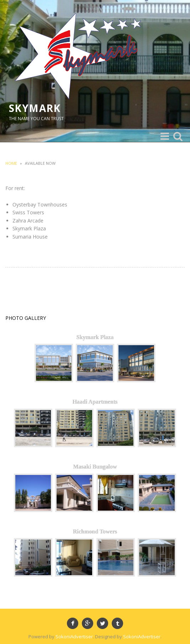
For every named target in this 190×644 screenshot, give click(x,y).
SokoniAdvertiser (74, 637)
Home (11, 163)
